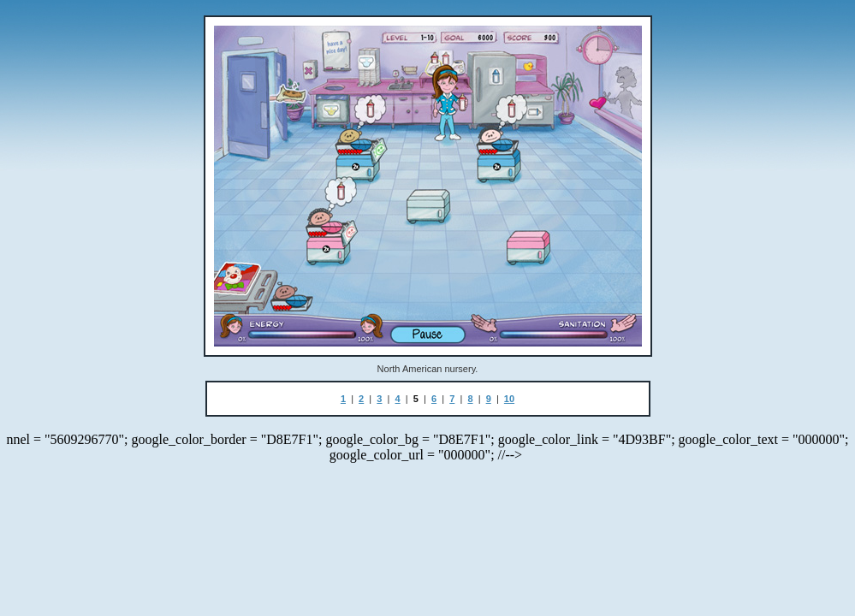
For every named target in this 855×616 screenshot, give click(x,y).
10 (509, 399)
